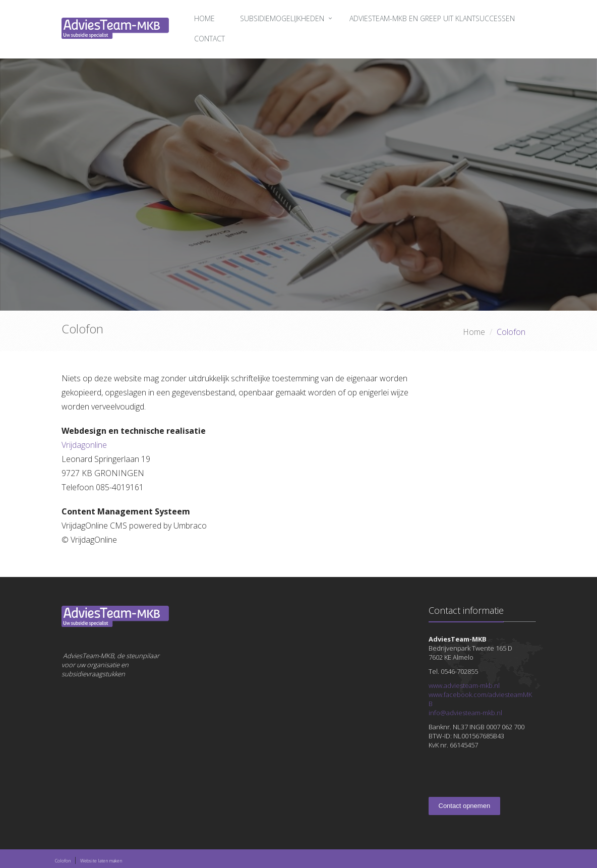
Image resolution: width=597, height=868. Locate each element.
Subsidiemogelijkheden (282, 18)
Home (204, 18)
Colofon (63, 861)
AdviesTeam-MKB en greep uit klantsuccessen (432, 18)
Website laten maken (101, 861)
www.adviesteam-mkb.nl (464, 685)
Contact (210, 39)
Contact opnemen (465, 806)
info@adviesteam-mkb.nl (465, 713)
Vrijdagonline (84, 445)
